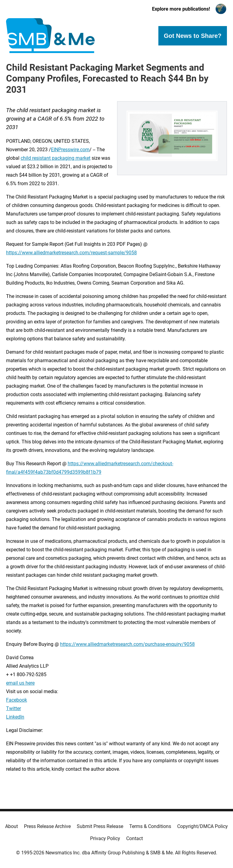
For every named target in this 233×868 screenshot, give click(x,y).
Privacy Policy (105, 838)
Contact (135, 838)
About (12, 826)
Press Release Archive (47, 826)
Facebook (17, 700)
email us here (20, 683)
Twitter (14, 708)
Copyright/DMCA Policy (203, 826)
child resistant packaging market (56, 158)
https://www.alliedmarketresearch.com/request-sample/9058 (71, 253)
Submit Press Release (100, 826)
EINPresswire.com (70, 150)
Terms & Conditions (150, 826)
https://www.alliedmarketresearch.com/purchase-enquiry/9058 (127, 644)
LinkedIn (15, 717)
